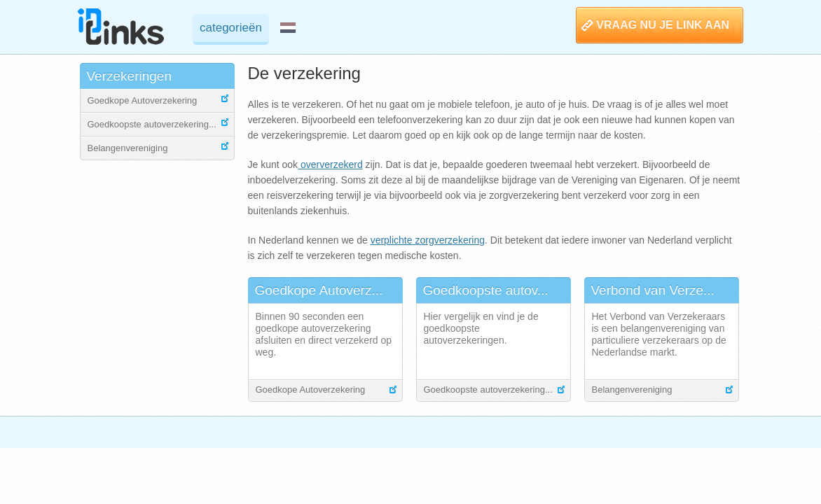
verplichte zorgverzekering (428, 240)
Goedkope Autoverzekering (143, 100)
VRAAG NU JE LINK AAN (663, 25)
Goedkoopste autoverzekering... (152, 124)
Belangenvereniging (128, 148)
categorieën (231, 28)
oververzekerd (330, 164)
